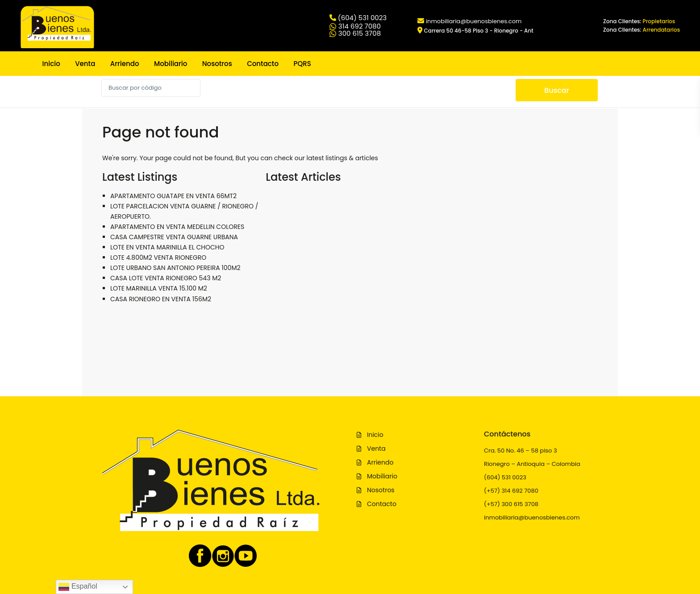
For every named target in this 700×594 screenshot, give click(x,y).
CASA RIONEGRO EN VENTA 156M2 (161, 299)
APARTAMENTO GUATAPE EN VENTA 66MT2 (173, 196)
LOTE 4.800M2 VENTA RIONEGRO (158, 258)
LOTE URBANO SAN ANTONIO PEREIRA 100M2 (175, 268)
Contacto (263, 64)
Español (78, 587)
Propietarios (659, 21)
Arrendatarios (662, 30)
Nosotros (217, 64)
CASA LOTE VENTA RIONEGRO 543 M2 (166, 278)
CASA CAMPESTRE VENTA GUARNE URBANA (174, 237)
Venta (85, 64)
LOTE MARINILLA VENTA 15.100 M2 (159, 288)
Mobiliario (171, 64)
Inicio (51, 64)
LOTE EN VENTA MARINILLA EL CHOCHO (167, 247)
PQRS (302, 64)
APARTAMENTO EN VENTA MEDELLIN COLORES (177, 227)
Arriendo (125, 64)
